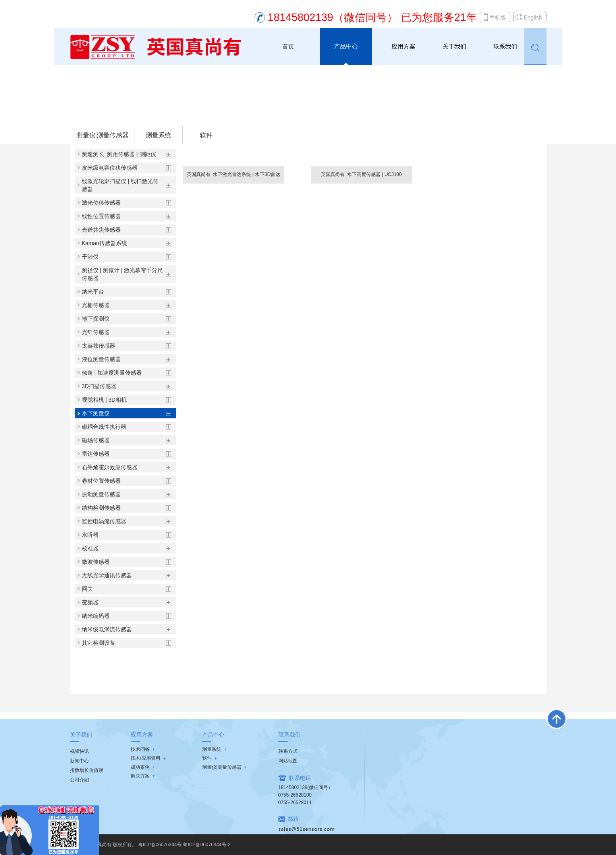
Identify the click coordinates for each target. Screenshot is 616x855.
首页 (288, 46)
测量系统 (158, 135)
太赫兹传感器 (98, 346)
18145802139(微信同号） (306, 787)
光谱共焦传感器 (101, 230)
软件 (206, 135)
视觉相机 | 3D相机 (104, 400)
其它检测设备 (98, 643)
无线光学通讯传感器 (107, 575)
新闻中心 (79, 761)
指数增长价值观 (87, 770)
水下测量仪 (172, 116)
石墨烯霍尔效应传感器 (110, 467)
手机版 (498, 17)
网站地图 (288, 761)
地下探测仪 (96, 319)
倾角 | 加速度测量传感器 (112, 373)
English (533, 17)
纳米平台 (93, 292)
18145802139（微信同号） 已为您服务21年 (372, 17)
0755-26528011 (295, 803)
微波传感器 (96, 562)
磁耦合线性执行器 (104, 427)
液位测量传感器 (101, 359)
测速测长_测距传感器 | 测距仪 (119, 154)
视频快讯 (79, 751)
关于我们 (454, 46)
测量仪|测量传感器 (133, 116)
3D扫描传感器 (99, 386)
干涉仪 (90, 257)
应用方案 (404, 46)
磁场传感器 (96, 440)
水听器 (90, 535)
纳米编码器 (96, 616)
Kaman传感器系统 (104, 243)
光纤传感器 (96, 332)
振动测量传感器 (101, 494)
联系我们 (505, 46)
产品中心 (346, 46)
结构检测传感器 (101, 508)
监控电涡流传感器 (104, 521)
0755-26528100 (295, 795)
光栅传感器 (96, 305)
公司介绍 (79, 780)
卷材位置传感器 (101, 481)
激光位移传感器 (101, 203)
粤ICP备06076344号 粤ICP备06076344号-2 (184, 845)
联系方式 (288, 751)
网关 (87, 589)
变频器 (90, 602)
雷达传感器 (96, 454)
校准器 (90, 548)
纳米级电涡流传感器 (107, 629)
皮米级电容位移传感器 (110, 168)
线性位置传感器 (101, 216)
